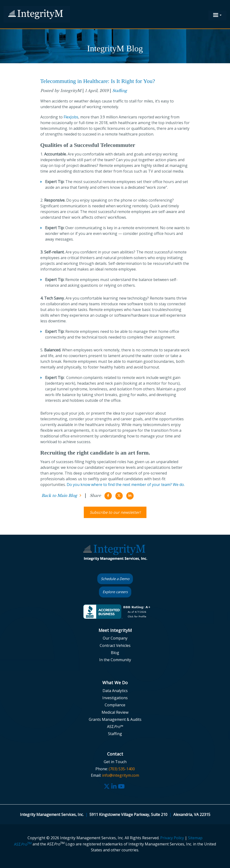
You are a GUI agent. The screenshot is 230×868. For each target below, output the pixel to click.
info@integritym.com (121, 775)
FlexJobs (71, 117)
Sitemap (195, 838)
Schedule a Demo (115, 579)
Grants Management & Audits (115, 719)
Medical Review (115, 712)
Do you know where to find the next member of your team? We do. (126, 485)
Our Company (115, 638)
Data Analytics (115, 691)
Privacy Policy (172, 838)
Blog (115, 653)
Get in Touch (115, 762)
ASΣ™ (115, 727)
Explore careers (115, 592)
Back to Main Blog (59, 495)
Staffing (120, 91)
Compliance (115, 705)
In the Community (115, 660)
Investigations (115, 698)
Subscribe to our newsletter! (115, 512)
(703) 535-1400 (122, 769)
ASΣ (23, 844)
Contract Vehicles (115, 645)
